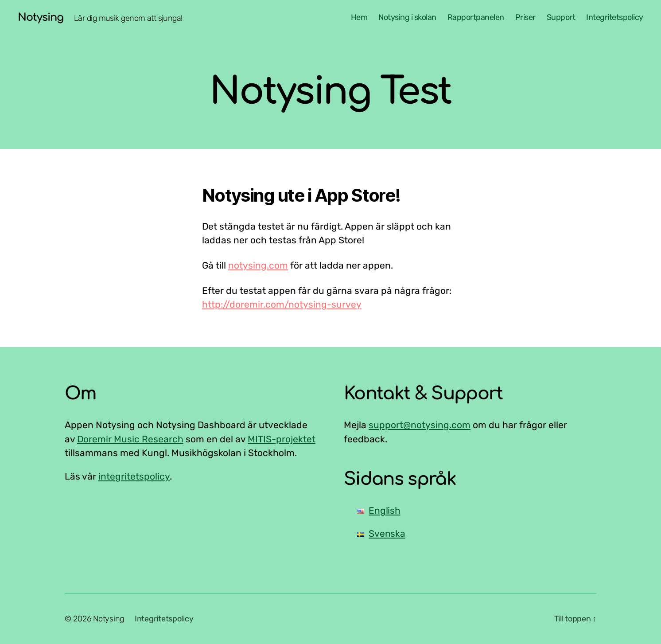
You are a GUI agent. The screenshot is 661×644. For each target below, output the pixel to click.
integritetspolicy (134, 476)
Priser (525, 18)
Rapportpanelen (476, 18)
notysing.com (258, 265)
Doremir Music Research (130, 439)
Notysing (41, 18)
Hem (359, 18)
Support (561, 18)
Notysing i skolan (407, 18)
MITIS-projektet (282, 439)
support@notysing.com (420, 425)
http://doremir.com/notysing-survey (282, 304)
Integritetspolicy (615, 18)
